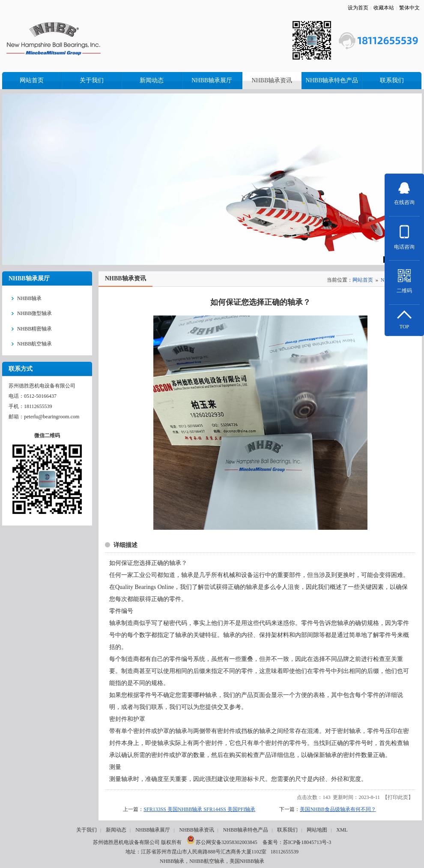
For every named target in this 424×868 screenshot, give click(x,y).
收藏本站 (384, 8)
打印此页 (398, 797)
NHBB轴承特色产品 (246, 830)
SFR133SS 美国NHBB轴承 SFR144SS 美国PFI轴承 (199, 809)
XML (342, 830)
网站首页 (363, 280)
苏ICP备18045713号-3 (307, 842)
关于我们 (87, 830)
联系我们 (287, 830)
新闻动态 (116, 830)
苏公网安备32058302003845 (222, 842)
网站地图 (317, 830)
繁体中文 (409, 8)
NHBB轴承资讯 (196, 830)
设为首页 (358, 8)
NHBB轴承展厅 (153, 830)
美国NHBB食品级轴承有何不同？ (338, 809)
